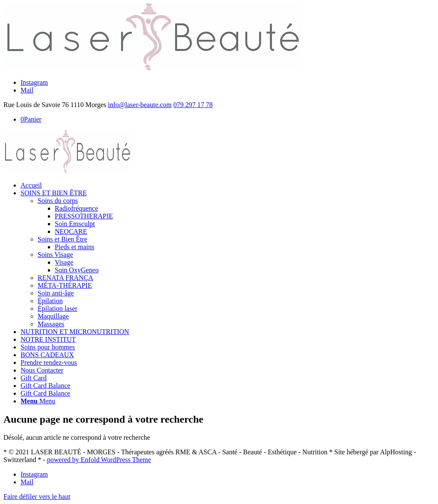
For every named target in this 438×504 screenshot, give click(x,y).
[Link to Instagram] (34, 82)
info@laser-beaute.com (140, 105)
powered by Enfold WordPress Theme (99, 460)
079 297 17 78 (193, 105)
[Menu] (38, 401)
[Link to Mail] (27, 90)
